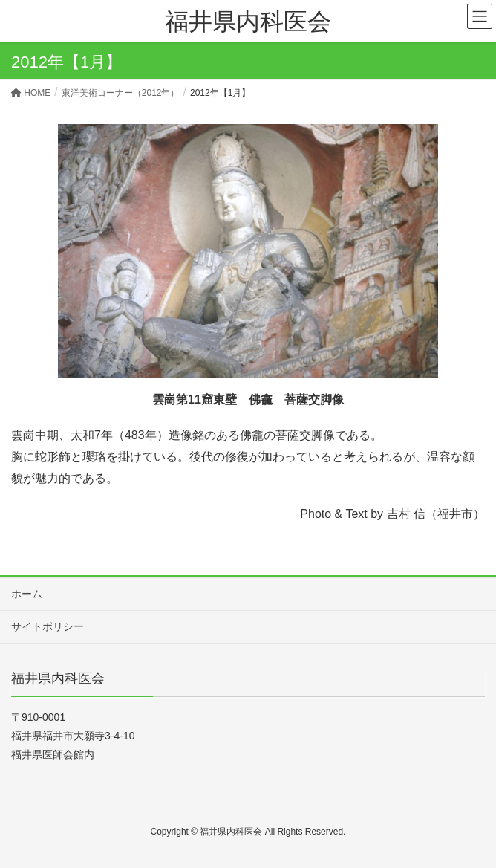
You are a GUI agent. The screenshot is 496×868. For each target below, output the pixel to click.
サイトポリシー (48, 626)
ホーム (27, 594)
